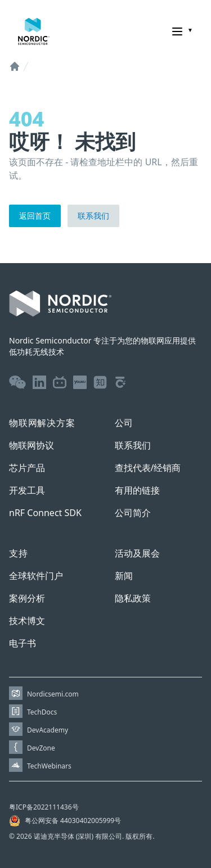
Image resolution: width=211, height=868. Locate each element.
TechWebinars (49, 766)
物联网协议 (32, 445)
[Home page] (34, 31)
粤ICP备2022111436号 (44, 807)
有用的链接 (137, 490)
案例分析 (27, 598)
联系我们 (93, 216)
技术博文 (27, 621)
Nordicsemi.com (53, 694)
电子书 (23, 643)
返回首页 (35, 216)
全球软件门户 (36, 576)
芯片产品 (27, 468)
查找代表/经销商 (148, 468)
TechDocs (42, 712)
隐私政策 (133, 598)
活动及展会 (137, 553)
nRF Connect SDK (45, 513)
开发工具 (27, 490)
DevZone (41, 748)
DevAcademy (48, 730)
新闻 (124, 576)
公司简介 (133, 513)
